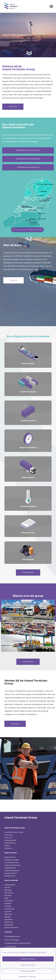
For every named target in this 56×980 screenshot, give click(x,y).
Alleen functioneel (28, 965)
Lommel (8, 912)
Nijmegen (8, 920)
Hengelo (8, 904)
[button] (51, 6)
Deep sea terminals (12, 865)
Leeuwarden (9, 909)
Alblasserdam (10, 885)
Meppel (7, 917)
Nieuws (7, 846)
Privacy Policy (32, 977)
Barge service (10, 857)
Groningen (9, 901)
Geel (6, 898)
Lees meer (10, 612)
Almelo (7, 887)
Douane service (11, 873)
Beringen (8, 890)
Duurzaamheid (10, 840)
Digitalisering (10, 843)
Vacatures (8, 848)
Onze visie (8, 835)
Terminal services (11, 863)
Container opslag (11, 860)
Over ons (8, 838)
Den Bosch (9, 893)
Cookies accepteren (28, 959)
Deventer (8, 896)
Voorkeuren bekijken (28, 971)
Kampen (8, 906)
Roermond (9, 922)
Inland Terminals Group (14, 832)
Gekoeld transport (12, 871)
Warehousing (10, 876)
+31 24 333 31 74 (10, 947)
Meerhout (8, 914)
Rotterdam (9, 925)
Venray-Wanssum (11, 928)
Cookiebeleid (23, 977)
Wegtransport (10, 868)
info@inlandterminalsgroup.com (18, 943)
